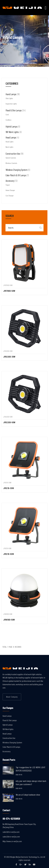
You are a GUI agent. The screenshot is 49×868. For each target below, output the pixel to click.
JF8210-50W (8, 554)
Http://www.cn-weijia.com (12, 841)
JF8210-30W (8, 488)
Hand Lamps (7, 716)
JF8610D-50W (9, 620)
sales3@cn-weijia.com (11, 837)
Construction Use (9, 738)
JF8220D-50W (9, 422)
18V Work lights (8, 729)
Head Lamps (7, 734)
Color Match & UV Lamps (11, 747)
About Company (12, 697)
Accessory (7, 751)
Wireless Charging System (12, 742)
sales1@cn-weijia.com (11, 832)
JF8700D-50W (9, 291)
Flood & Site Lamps (10, 720)
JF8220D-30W (9, 357)
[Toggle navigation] (46, 8)
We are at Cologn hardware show (28, 795)
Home (5, 44)
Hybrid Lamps (8, 725)
